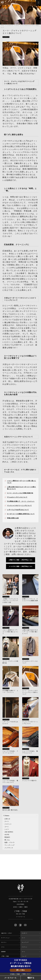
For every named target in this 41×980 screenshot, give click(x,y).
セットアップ (25, 942)
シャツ (7, 829)
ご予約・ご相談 (5, 956)
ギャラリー (4, 942)
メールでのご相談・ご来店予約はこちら (21, 566)
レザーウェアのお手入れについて (18, 510)
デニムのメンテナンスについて (17, 497)
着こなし (7, 840)
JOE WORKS (9, 832)
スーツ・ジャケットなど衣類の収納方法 (20, 493)
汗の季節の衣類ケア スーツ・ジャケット (21, 501)
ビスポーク (24, 933)
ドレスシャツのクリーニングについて (19, 506)
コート (7, 827)
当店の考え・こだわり (7, 933)
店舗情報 (3, 952)
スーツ (7, 821)
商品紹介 (7, 837)
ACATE (7, 835)
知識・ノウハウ (9, 842)
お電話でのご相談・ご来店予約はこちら (21, 560)
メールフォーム (20, 917)
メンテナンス (10, 26)
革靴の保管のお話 (13, 518)
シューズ (24, 956)
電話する (31, 978)
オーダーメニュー (5, 938)
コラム (2, 26)
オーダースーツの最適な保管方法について (21, 514)
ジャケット (8, 824)
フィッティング (9, 845)
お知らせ (7, 819)
